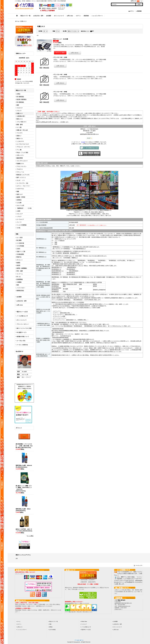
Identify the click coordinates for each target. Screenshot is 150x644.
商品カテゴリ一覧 (53, 621)
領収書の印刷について (23, 337)
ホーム (19, 621)
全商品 (18, 94)
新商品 (51, 627)
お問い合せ (20, 305)
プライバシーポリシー (23, 324)
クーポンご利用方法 (22, 345)
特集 (50, 624)
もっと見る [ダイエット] (30, 536)
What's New (84, 621)
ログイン (132, 11)
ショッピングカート (22, 630)
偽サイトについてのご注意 (24, 328)
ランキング (84, 624)
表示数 (40, 31)
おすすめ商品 (52, 630)
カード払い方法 (21, 341)
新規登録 (139, 11)
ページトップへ (139, 565)
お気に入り (20, 627)
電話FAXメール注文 (22, 312)
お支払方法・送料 (22, 301)
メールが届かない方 (22, 316)
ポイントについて (22, 320)
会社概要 (19, 297)
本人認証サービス (22, 332)
